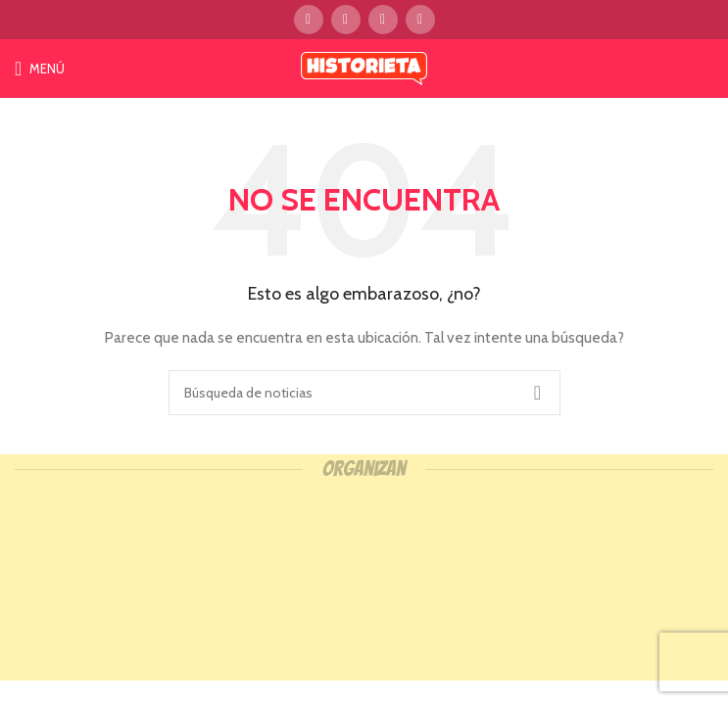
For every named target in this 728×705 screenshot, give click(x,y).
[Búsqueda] (364, 393)
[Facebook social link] (309, 20)
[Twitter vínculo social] (346, 20)
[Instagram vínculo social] (383, 20)
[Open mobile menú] (40, 69)
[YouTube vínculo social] (420, 20)
